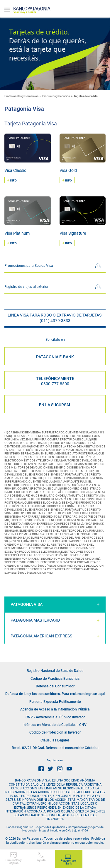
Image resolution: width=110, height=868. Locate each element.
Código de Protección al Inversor (55, 732)
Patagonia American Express (41, 636)
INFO (12, 180)
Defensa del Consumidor (55, 686)
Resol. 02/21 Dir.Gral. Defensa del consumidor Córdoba (55, 748)
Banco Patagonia (32, 10)
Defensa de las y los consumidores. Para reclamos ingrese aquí (55, 694)
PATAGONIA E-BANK (55, 357)
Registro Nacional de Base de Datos (55, 671)
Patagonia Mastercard (35, 620)
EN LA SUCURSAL (55, 405)
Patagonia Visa (27, 604)
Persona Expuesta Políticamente (55, 702)
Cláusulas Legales (55, 740)
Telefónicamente (55, 381)
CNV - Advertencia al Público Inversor (55, 717)
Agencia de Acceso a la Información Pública (55, 709)
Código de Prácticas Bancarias (55, 679)
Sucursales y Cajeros (14, 858)
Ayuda (41, 857)
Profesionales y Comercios (21, 96)
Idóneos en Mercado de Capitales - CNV (55, 725)
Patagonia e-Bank (69, 860)
